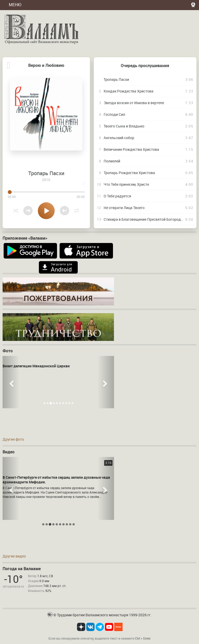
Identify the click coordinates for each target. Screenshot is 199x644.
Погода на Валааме (22, 569)
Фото (8, 351)
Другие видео (14, 556)
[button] (11, 382)
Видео (9, 452)
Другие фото (13, 439)
